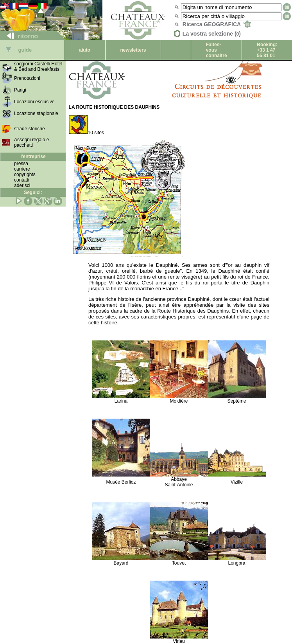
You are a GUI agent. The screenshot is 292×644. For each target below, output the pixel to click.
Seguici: (33, 192)
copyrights (25, 174)
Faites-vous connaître (217, 50)
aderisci (22, 185)
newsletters (133, 50)
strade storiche (30, 129)
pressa (21, 164)
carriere (22, 169)
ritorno (19, 36)
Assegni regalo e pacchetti (31, 142)
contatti (22, 180)
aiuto (85, 50)
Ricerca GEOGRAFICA (217, 24)
